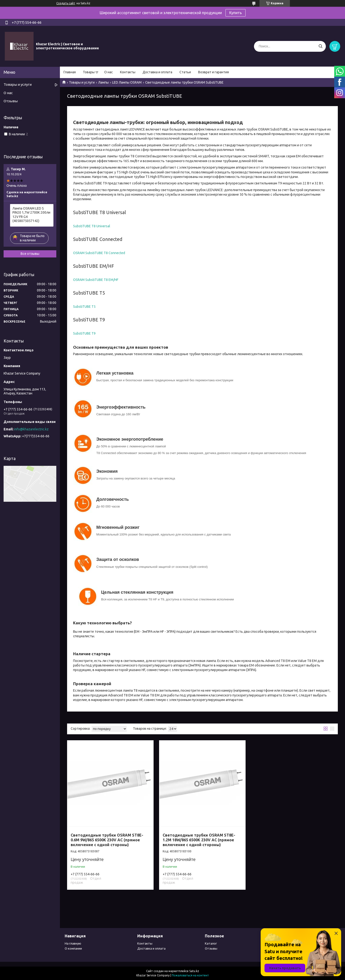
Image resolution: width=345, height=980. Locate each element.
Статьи (185, 72)
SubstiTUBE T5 (84, 307)
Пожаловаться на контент (190, 975)
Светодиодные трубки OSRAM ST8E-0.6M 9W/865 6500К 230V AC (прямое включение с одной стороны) (107, 840)
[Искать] (320, 46)
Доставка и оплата (157, 72)
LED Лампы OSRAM (127, 82)
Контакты (128, 72)
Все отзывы (30, 254)
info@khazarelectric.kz (31, 429)
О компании (73, 948)
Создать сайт (66, 3)
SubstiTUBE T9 (84, 333)
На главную (73, 943)
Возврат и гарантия (213, 72)
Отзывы (11, 101)
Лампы (103, 82)
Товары (89, 72)
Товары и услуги (82, 82)
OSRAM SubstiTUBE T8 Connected (99, 253)
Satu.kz (194, 971)
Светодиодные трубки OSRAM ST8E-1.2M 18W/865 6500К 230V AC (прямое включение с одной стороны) (199, 840)
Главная (70, 72)
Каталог (211, 943)
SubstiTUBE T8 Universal (92, 226)
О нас (109, 72)
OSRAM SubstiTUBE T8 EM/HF (96, 280)
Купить (236, 13)
